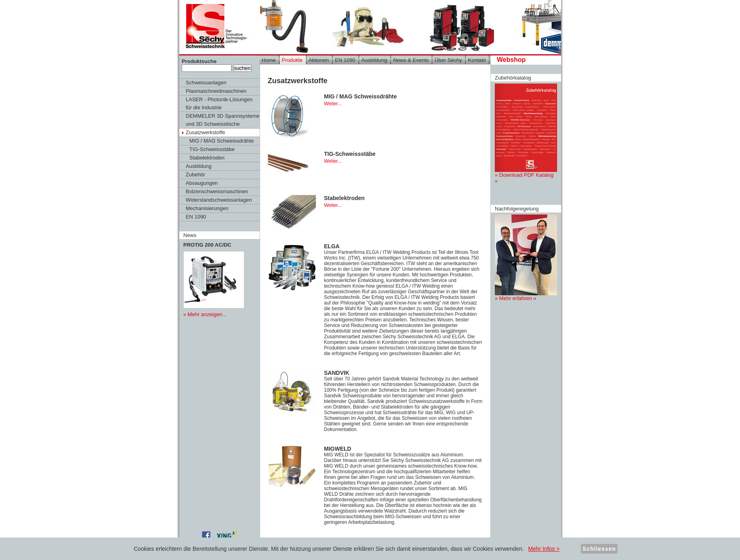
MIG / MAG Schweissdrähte (221, 141)
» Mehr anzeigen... (205, 314)
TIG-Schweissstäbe (212, 149)
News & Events (411, 60)
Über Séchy (448, 60)
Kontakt (477, 60)
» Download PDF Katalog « (526, 134)
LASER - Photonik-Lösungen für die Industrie (219, 103)
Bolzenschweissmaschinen (217, 191)
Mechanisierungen (207, 208)
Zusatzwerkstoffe (205, 132)
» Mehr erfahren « (526, 258)
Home (269, 60)
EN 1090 (196, 217)
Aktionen (319, 60)
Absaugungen (202, 183)
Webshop (511, 60)
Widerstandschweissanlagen (219, 200)
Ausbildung (199, 166)
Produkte (292, 60)
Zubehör (195, 175)
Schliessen (599, 549)
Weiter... (333, 104)
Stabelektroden (207, 158)
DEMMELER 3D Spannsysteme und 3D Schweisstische (223, 120)
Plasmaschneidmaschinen (216, 91)
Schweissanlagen (206, 83)
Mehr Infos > (544, 549)
